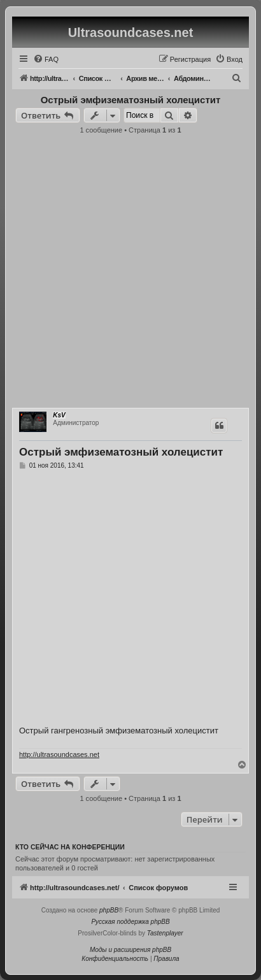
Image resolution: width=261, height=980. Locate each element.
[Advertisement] (130, 275)
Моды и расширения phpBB (130, 950)
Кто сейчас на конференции (70, 847)
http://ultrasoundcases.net (59, 754)
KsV (59, 415)
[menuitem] (46, 59)
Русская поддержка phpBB (130, 922)
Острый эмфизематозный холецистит (131, 100)
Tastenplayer (165, 933)
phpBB (109, 910)
